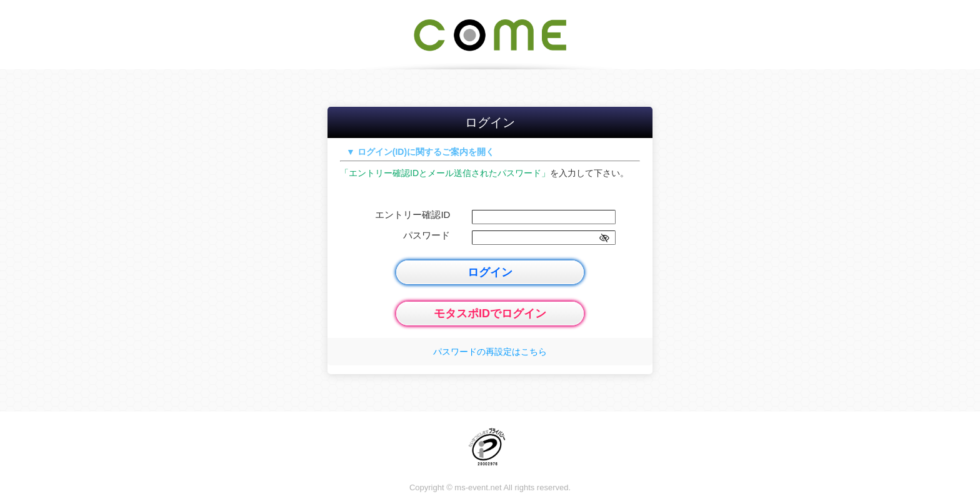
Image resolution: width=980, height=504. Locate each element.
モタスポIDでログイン (490, 314)
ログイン (490, 272)
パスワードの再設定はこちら (490, 352)
